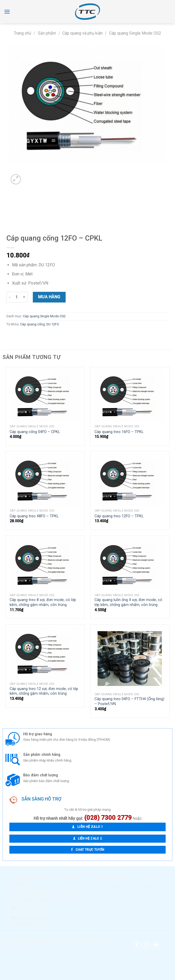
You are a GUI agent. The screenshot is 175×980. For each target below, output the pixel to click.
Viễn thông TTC (113, 877)
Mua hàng (49, 297)
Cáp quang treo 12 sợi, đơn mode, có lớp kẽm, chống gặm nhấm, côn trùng (44, 691)
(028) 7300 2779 (30, 909)
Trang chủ (23, 33)
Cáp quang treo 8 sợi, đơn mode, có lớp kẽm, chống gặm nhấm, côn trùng (43, 602)
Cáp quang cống (32, 324)
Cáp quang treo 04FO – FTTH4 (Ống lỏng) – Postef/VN (129, 701)
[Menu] (7, 12)
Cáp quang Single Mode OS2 (135, 33)
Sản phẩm (47, 33)
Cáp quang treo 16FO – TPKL (119, 432)
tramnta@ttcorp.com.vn (32, 924)
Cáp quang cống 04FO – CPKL (35, 432)
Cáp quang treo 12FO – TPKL (119, 516)
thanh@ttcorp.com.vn (34, 918)
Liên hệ (147, 886)
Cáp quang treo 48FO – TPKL (34, 516)
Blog (145, 877)
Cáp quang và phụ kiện (82, 33)
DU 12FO (53, 324)
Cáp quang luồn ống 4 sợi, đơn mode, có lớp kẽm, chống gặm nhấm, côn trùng (128, 602)
